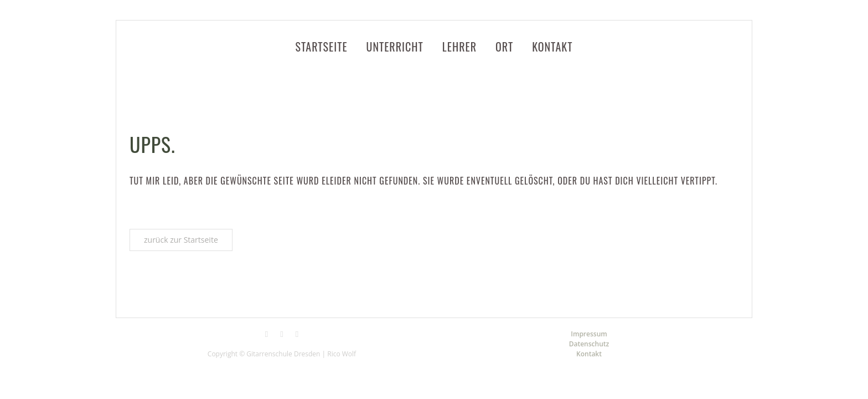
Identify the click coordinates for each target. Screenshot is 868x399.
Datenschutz (589, 344)
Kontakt (589, 354)
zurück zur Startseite (181, 240)
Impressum (589, 334)
